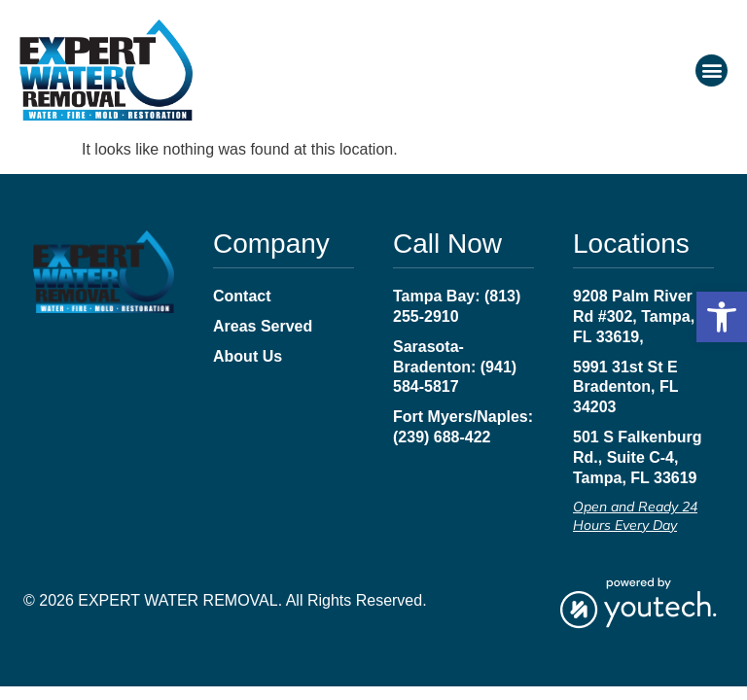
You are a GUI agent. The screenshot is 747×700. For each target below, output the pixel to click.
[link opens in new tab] (638, 601)
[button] (722, 317)
